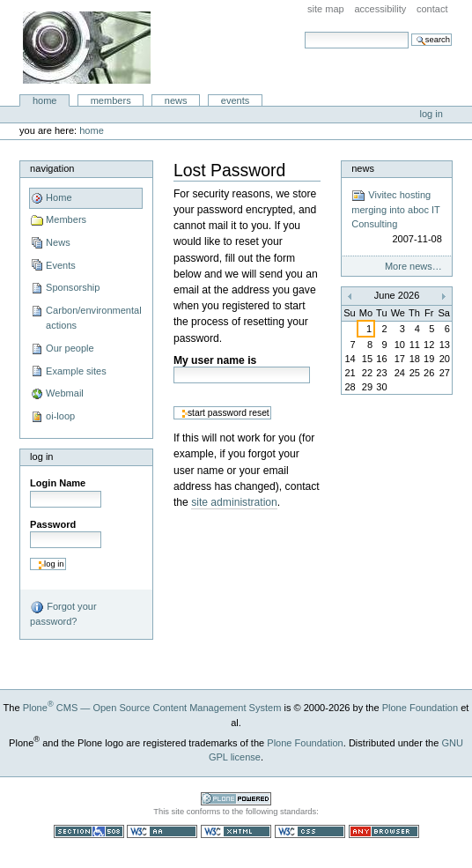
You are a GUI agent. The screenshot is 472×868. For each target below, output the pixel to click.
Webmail (65, 393)
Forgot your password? (63, 613)
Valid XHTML (236, 831)
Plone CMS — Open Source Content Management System (152, 708)
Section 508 (89, 831)
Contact (432, 9)
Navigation (52, 168)
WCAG (162, 831)
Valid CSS (310, 831)
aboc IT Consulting (87, 48)
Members (111, 100)
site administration (234, 502)
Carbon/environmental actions (94, 318)
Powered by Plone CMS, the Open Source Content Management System (236, 799)
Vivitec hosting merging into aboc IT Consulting (397, 218)
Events (236, 100)
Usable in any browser (384, 831)
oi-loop (60, 416)
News (176, 100)
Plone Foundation (420, 708)
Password (53, 524)
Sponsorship (73, 287)
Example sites (76, 371)
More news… (413, 266)
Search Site (304, 31)
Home (45, 100)
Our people (70, 348)
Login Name (58, 483)
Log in (431, 114)
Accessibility (380, 9)
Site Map (326, 9)
